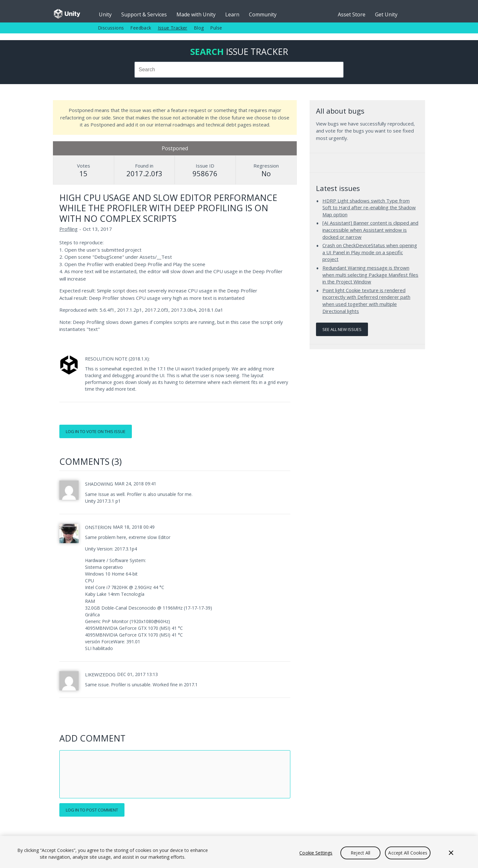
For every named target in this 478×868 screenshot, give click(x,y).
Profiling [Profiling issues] (68, 229)
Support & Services (144, 14)
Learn (232, 14)
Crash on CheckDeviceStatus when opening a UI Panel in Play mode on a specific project (370, 252)
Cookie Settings (316, 853)
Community (263, 14)
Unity (105, 14)
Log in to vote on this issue (96, 431)
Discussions (111, 28)
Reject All (360, 853)
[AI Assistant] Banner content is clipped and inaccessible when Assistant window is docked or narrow (370, 230)
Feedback (141, 28)
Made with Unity (196, 14)
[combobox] (239, 70)
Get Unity (386, 14)
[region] (239, 852)
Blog (199, 28)
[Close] (451, 853)
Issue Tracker (173, 28)
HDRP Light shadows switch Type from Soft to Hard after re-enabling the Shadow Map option (369, 208)
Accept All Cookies (408, 853)
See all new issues (342, 329)
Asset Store (352, 14)
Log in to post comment (92, 810)
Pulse (216, 28)
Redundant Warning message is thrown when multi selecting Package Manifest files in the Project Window (370, 275)
